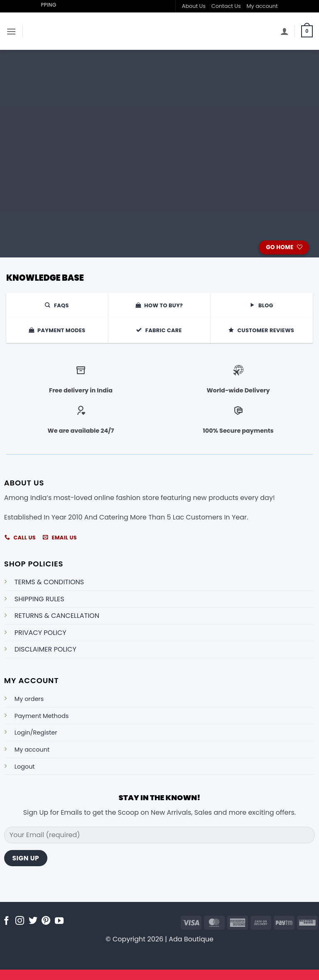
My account (262, 6)
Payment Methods (42, 716)
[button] (11, 31)
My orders (29, 699)
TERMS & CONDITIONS (49, 582)
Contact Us (226, 6)
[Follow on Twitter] (33, 921)
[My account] (285, 31)
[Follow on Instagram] (20, 921)
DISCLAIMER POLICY (45, 649)
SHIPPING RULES (39, 599)
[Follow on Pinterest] (46, 921)
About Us (194, 6)
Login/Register (36, 733)
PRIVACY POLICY (40, 633)
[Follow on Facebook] (6, 921)
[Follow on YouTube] (59, 921)
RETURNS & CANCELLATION (57, 616)
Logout (25, 767)
